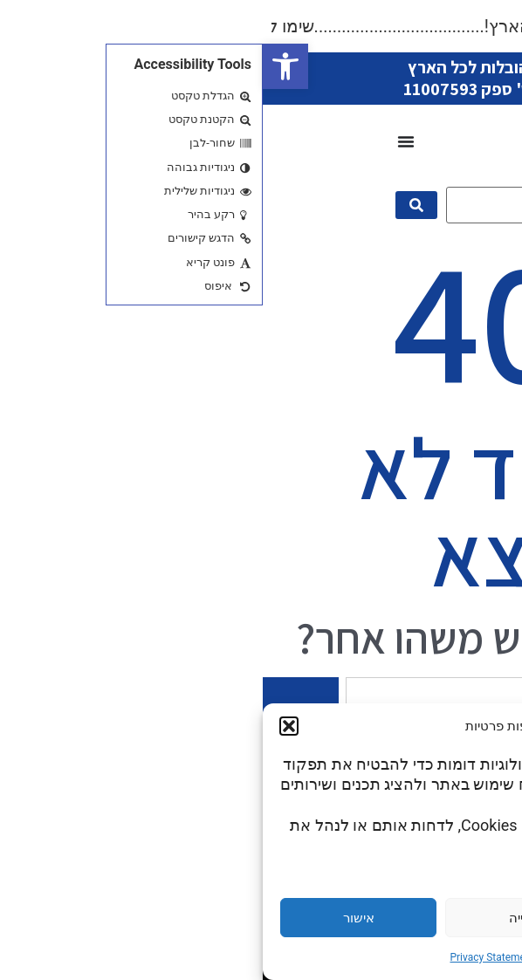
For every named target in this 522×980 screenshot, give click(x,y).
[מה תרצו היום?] (287, 205)
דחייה (261, 918)
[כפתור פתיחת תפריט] (143, 141)
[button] (23, 66)
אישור (96, 918)
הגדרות (426, 918)
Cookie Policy (313, 957)
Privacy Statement (229, 957)
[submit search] (154, 205)
